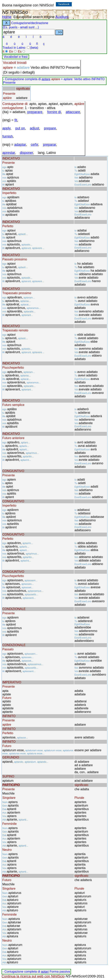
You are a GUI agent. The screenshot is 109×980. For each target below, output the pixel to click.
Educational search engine (34, 17)
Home (7, 17)
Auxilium (62, 17)
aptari (45, 972)
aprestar (9, 153)
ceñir (35, 145)
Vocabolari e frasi (16, 57)
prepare (50, 128)
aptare (46, 79)
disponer (26, 153)
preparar (50, 145)
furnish (8, 136)
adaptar (20, 145)
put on (20, 128)
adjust (35, 128)
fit (16, 120)
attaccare (73, 112)
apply (6, 128)
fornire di (54, 112)
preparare (35, 112)
